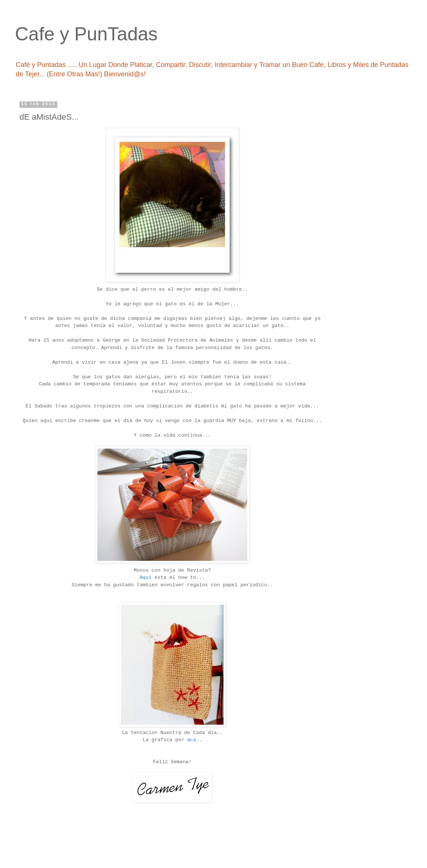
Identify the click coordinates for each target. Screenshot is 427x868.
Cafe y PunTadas (86, 34)
